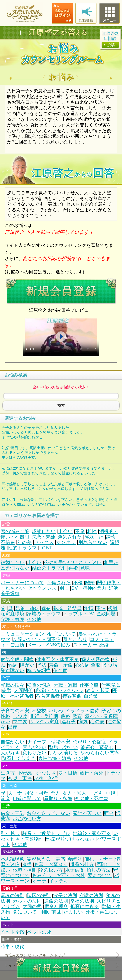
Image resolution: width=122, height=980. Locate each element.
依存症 (60, 670)
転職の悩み (39, 685)
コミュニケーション (22, 634)
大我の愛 (32, 906)
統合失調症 (39, 670)
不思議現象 (12, 859)
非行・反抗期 (44, 716)
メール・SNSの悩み (49, 645)
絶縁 (104, 645)
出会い (66, 531)
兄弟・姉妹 (27, 608)
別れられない (93, 542)
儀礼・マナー (99, 859)
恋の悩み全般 (15, 531)
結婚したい (13, 562)
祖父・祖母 (36, 793)
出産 (13, 727)
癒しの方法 (99, 870)
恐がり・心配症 (89, 742)
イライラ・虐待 (82, 711)
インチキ (59, 881)
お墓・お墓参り (51, 864)
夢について (100, 875)
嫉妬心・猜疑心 (97, 747)
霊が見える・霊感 (46, 859)
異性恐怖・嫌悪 (55, 758)
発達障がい (13, 670)
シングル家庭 (44, 722)
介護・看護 (12, 619)
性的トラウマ (22, 548)
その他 (34, 619)
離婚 (90, 583)
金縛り (75, 859)
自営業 (91, 696)
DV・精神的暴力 (89, 588)
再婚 (73, 568)
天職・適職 (65, 685)
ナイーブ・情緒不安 (49, 742)
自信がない (13, 742)
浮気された (70, 537)
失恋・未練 (43, 537)
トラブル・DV (79, 614)
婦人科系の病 (95, 659)
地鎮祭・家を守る (92, 833)
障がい (27, 665)
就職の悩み (13, 685)
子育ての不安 (15, 711)
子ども (96, 793)
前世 (56, 912)
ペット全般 (13, 932)
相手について (61, 634)
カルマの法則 (27, 901)
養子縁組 (10, 594)
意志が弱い (35, 747)
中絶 (111, 793)
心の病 (97, 722)
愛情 (89, 608)
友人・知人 (74, 793)
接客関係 (72, 696)
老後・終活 (46, 778)
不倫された (59, 583)
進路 (65, 716)
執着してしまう (19, 758)
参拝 (27, 864)
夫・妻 (15, 793)
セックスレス (42, 588)
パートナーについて (22, 583)
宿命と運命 (56, 906)
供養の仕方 (82, 864)
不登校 (39, 711)
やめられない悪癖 (100, 753)
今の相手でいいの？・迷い (73, 562)
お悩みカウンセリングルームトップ (35, 955)
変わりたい (34, 753)
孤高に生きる (85, 906)
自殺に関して (27, 798)
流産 (5, 798)
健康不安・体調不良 (57, 659)
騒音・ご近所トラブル (46, 833)
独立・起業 (98, 691)
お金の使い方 (27, 819)
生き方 (8, 773)
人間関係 (23, 691)
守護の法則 (91, 895)
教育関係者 (48, 696)
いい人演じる (64, 753)
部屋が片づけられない (70, 839)
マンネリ (66, 542)
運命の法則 (56, 901)
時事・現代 (12, 947)
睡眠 (44, 912)
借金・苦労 (12, 813)
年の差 (24, 542)
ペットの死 (39, 932)
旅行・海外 (91, 773)
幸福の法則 (82, 901)
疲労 (7, 691)
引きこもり (75, 639)
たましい (73, 912)
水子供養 (75, 870)
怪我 (42, 665)
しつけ (20, 716)
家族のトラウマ (44, 614)
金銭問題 (106, 614)
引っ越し (10, 833)
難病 (13, 665)
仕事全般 (89, 685)
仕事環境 (110, 685)
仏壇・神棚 (25, 870)
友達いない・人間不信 (37, 639)
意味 (85, 568)
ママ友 (20, 722)
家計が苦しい (87, 813)
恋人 (55, 793)
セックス (44, 542)
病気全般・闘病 (17, 659)
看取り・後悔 (58, 798)
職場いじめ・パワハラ (59, 691)
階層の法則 (39, 895)
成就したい (44, 531)
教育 (77, 716)
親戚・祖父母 (67, 608)
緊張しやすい (64, 747)
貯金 (109, 813)
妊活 (113, 588)
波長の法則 (65, 895)
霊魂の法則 (12, 895)
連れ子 (68, 722)
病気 (83, 722)
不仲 (101, 608)
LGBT (46, 548)
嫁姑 (46, 608)
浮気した (94, 537)
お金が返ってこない (49, 813)
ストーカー (85, 645)
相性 (92, 531)
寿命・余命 (61, 665)
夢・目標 (68, 773)
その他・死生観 (91, 798)
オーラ (39, 881)
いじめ (56, 711)
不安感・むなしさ (37, 773)
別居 (64, 588)
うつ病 (110, 665)
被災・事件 (20, 778)
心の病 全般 (88, 665)
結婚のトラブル (49, 568)
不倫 (80, 531)
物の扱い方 (51, 870)
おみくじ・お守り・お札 (59, 875)
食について (25, 912)
